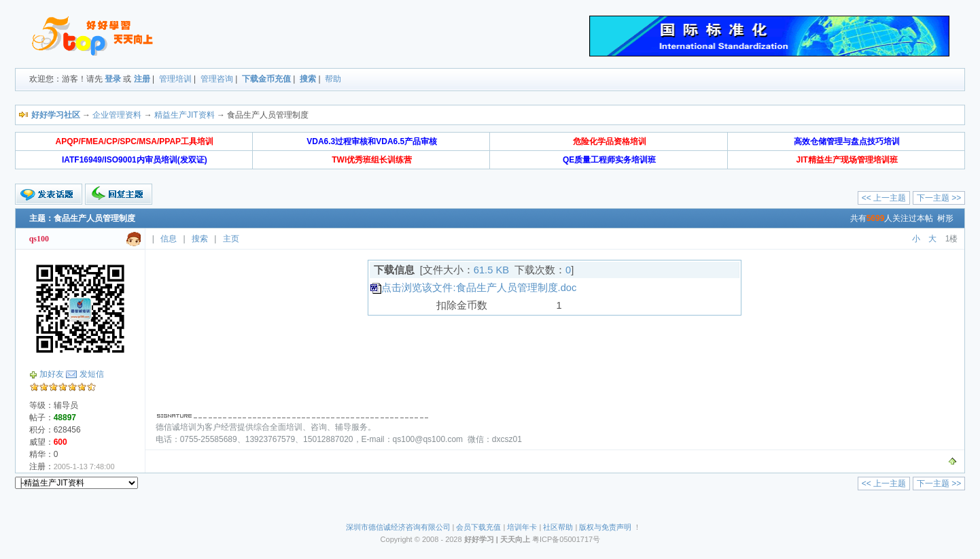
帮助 (333, 79)
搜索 (308, 79)
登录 (113, 79)
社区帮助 (558, 527)
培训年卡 (522, 527)
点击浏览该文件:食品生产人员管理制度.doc (479, 288)
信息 (169, 239)
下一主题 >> (939, 198)
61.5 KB (491, 270)
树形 (945, 218)
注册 (142, 79)
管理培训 (175, 79)
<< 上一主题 (884, 198)
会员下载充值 (478, 527)
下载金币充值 (266, 79)
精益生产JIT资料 (185, 115)
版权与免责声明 (605, 527)
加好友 (52, 374)
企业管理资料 (117, 115)
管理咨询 (217, 79)
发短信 (92, 374)
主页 (231, 239)
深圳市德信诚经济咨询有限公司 (398, 527)
